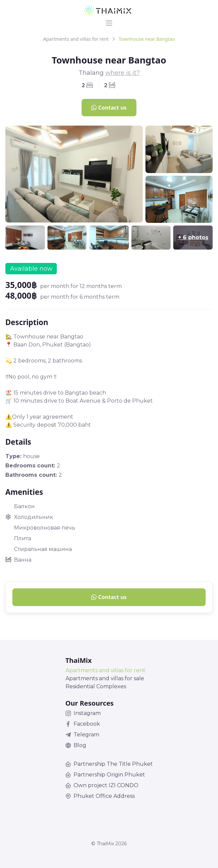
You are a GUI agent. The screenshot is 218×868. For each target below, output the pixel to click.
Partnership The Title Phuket (109, 764)
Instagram (83, 713)
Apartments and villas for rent (76, 39)
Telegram (82, 735)
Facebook (83, 724)
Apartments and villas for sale (105, 678)
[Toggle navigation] (109, 23)
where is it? (123, 73)
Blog (76, 745)
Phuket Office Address (100, 796)
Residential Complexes (96, 686)
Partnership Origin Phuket (105, 775)
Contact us (109, 108)
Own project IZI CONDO (102, 785)
